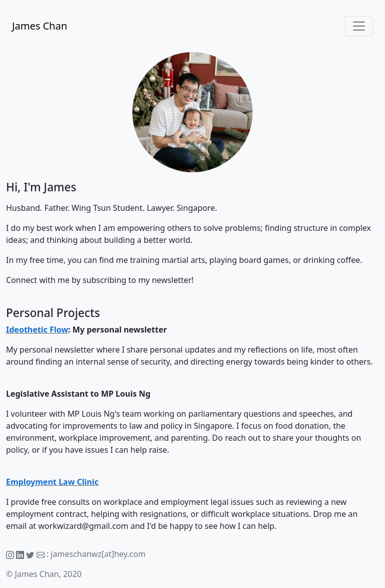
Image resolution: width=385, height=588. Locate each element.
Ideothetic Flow (37, 330)
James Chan (40, 26)
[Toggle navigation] (359, 26)
